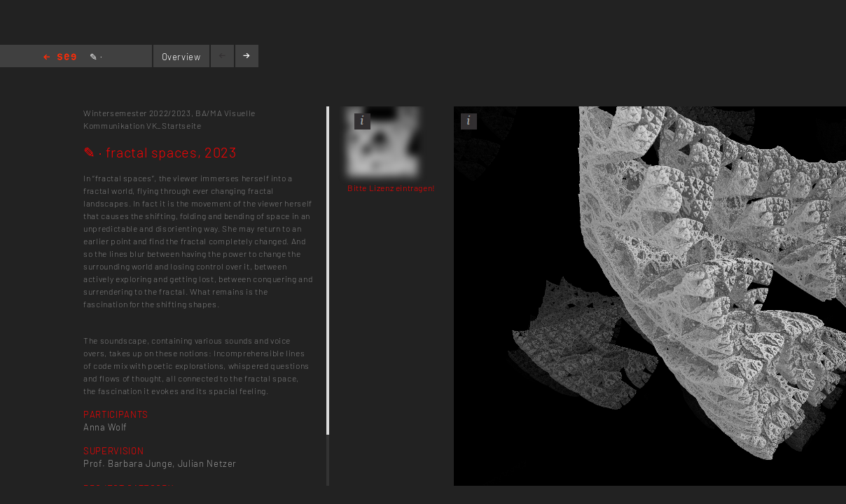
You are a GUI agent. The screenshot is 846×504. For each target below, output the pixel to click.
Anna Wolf (105, 427)
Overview (181, 57)
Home (60, 58)
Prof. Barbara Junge (128, 463)
